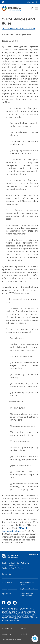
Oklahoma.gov (7, 629)
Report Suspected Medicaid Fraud (27, 594)
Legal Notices (7, 594)
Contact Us (6, 574)
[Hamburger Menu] (37, 9)
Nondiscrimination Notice (27, 583)
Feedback (24, 634)
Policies (23, 629)
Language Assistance (9, 589)
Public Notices (7, 583)
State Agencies (33, 2)
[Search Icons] (32, 9)
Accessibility (6, 634)
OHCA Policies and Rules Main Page (19, 29)
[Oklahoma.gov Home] (3, 2)
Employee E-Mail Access (29, 589)
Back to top (34, 555)
